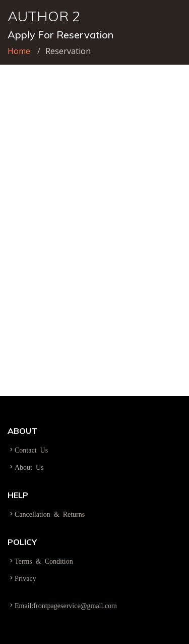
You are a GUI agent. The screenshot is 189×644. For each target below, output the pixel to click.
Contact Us (31, 450)
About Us (29, 467)
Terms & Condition (44, 561)
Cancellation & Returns (50, 514)
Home (19, 51)
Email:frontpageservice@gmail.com (66, 605)
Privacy (25, 578)
